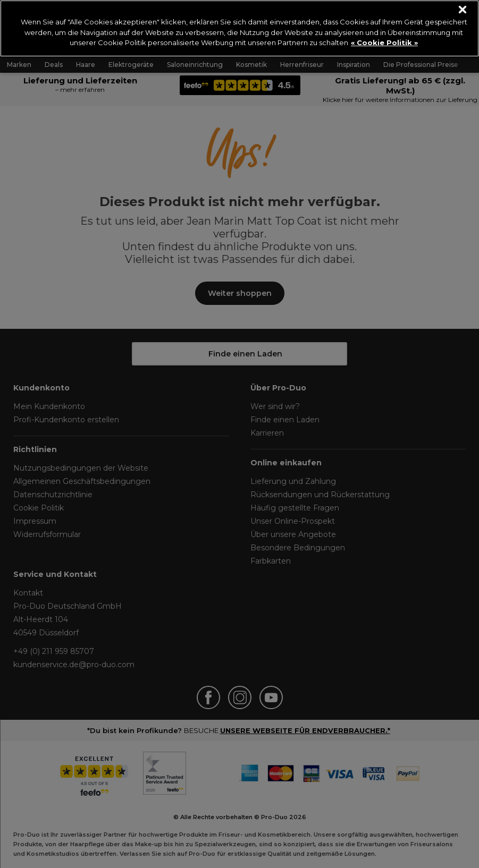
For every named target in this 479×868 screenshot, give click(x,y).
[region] (240, 28)
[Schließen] (463, 10)
